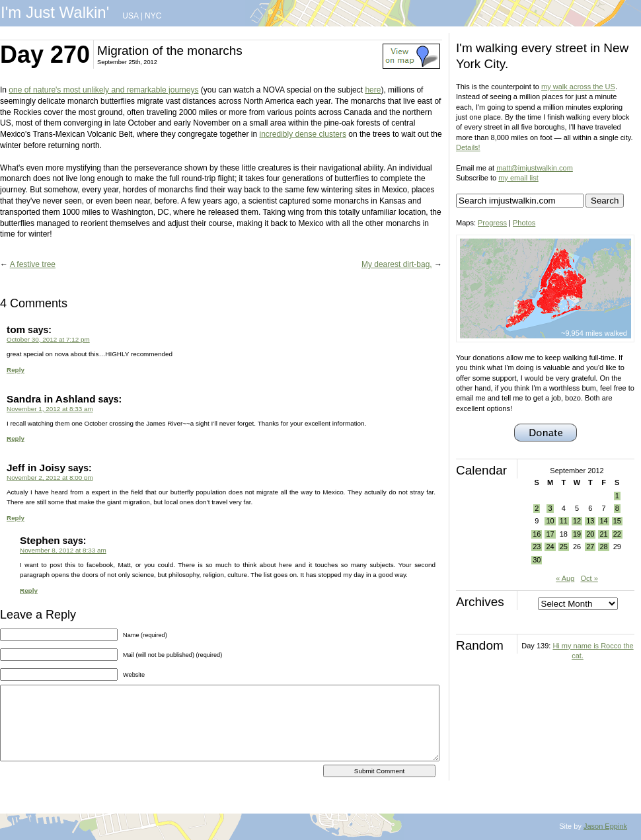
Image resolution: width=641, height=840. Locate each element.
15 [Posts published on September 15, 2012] (617, 521)
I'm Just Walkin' (55, 12)
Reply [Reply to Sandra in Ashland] (16, 439)
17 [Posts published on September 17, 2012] (550, 534)
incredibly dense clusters (303, 134)
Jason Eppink (605, 826)
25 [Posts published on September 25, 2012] (564, 547)
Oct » (589, 578)
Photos (524, 223)
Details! (468, 147)
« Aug (565, 578)
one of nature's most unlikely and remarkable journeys (103, 90)
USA (130, 16)
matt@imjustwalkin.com (535, 168)
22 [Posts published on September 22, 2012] (617, 534)
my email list (518, 178)
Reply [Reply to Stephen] (29, 591)
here (373, 90)
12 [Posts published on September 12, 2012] (577, 521)
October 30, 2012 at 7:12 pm (48, 339)
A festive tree (33, 264)
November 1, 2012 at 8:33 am (50, 409)
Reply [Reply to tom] (16, 370)
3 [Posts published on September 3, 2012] (550, 508)
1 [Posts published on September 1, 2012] (617, 496)
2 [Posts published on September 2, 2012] (537, 508)
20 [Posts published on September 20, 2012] (590, 534)
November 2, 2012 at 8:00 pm (50, 477)
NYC (153, 16)
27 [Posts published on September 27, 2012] (590, 547)
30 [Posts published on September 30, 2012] (537, 560)
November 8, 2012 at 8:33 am (63, 550)
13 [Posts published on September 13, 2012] (590, 521)
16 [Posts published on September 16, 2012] (537, 534)
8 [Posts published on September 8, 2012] (617, 508)
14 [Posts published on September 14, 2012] (603, 521)
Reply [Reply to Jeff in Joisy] (16, 518)
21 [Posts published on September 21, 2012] (603, 534)
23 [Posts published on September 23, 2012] (537, 547)
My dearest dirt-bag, (397, 264)
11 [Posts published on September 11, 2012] (564, 521)
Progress (492, 223)
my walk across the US (578, 87)
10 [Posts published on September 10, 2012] (550, 521)
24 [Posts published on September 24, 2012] (550, 547)
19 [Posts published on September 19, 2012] (577, 534)
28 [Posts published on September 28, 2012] (603, 547)
